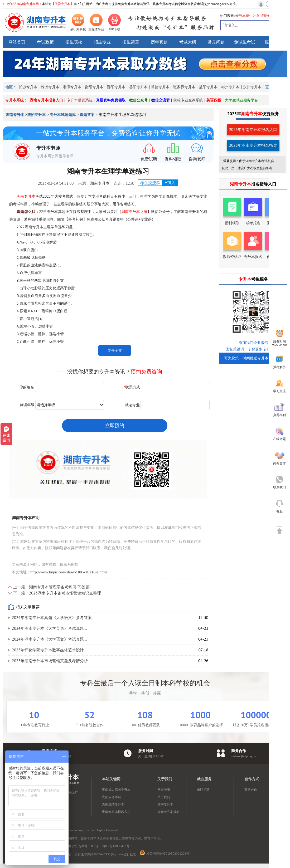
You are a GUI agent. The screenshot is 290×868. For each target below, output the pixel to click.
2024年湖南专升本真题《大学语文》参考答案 (52, 618)
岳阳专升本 (138, 87)
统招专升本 (36, 115)
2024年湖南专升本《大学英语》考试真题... (49, 628)
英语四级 (214, 100)
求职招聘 (203, 790)
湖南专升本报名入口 (46, 100)
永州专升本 (252, 87)
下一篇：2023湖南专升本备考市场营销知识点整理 (57, 593)
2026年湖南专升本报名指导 (253, 145)
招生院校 (74, 42)
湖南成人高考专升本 (116, 790)
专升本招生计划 (247, 16)
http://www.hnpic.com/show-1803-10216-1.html (69, 572)
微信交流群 (161, 100)
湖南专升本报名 (168, 812)
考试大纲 (188, 42)
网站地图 (164, 790)
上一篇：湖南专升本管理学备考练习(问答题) (52, 587)
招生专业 (102, 42)
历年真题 (159, 42)
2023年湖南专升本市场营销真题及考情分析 (50, 661)
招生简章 (131, 42)
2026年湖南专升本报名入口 (253, 130)
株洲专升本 (50, 87)
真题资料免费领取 (111, 100)
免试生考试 (245, 42)
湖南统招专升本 (113, 804)
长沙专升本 (28, 87)
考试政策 (45, 42)
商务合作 (251, 790)
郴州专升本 (230, 87)
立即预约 (115, 425)
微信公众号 (138, 100)
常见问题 (216, 42)
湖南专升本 (16, 115)
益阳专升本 (208, 87)
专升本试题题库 (63, 115)
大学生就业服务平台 (241, 100)
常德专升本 (160, 87)
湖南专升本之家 (134, 212)
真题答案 (87, 115)
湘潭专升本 (72, 87)
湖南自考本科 (112, 797)
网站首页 (17, 42)
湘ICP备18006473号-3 (117, 846)
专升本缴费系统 (80, 100)
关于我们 (164, 797)
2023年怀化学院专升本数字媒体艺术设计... (49, 650)
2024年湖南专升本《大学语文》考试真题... (49, 639)
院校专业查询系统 (188, 100)
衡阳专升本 (94, 87)
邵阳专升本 (116, 87)
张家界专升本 (184, 87)
